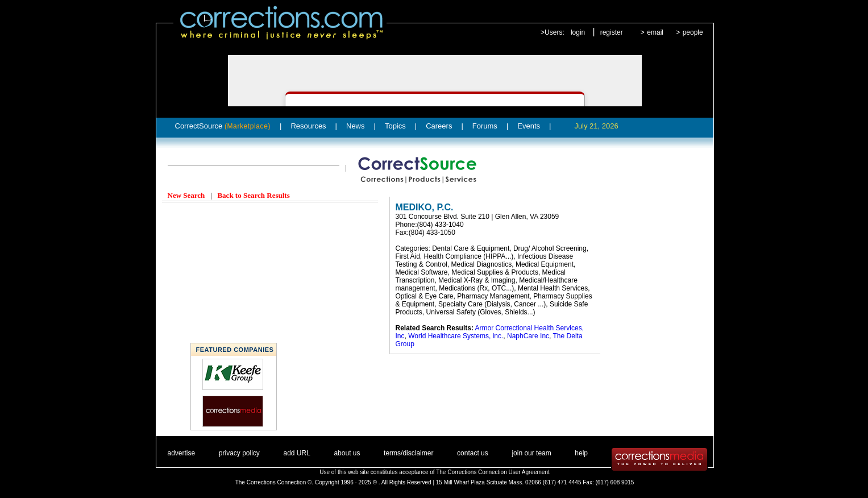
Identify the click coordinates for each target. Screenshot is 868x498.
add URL (296, 453)
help (581, 453)
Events (529, 126)
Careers (439, 126)
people (693, 32)
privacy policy (239, 453)
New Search (186, 195)
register (612, 32)
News (356, 126)
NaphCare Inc (528, 336)
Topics (395, 126)
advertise (182, 453)
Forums (485, 126)
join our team (531, 453)
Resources (308, 126)
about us (347, 453)
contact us (473, 453)
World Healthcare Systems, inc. (456, 336)
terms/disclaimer (408, 453)
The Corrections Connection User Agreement (493, 472)
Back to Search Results (253, 195)
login (578, 32)
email (655, 32)
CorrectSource (223, 126)
